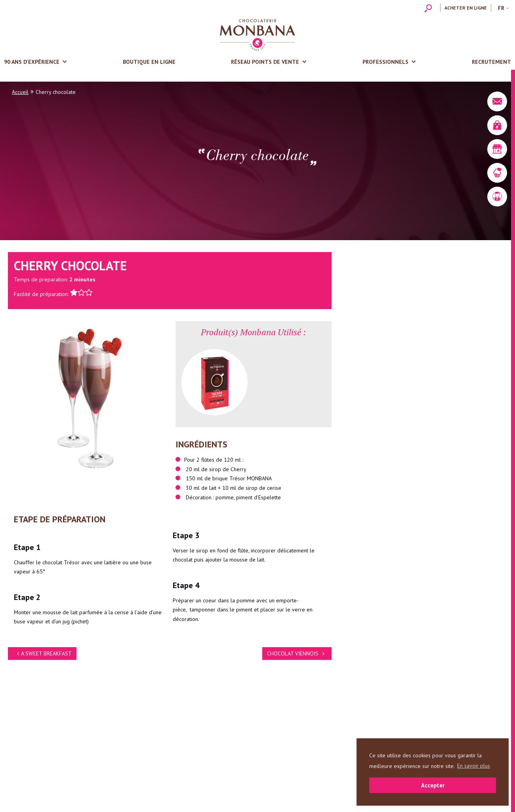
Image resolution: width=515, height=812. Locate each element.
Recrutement (491, 62)
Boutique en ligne (149, 62)
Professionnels (385, 62)
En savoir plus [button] (474, 766)
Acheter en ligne (466, 8)
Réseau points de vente (265, 62)
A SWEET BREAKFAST (43, 653)
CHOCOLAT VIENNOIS (297, 653)
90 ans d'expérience (32, 62)
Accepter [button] (433, 785)
